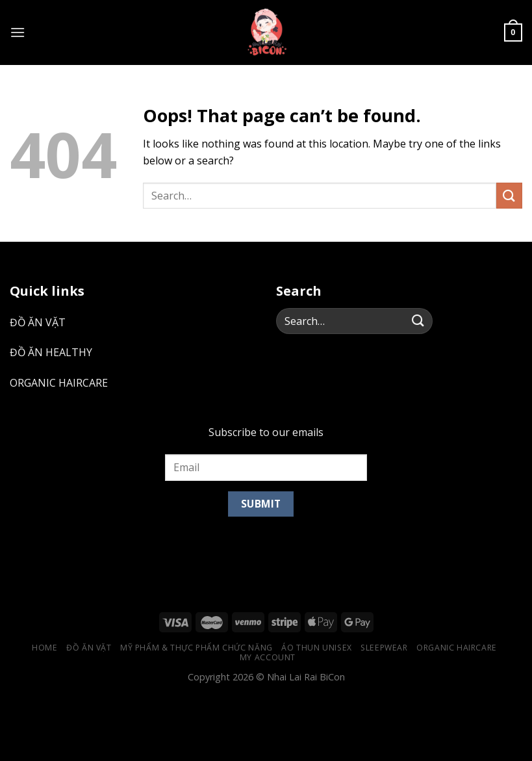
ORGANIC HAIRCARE (59, 383)
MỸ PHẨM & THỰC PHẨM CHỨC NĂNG (196, 648)
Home (44, 648)
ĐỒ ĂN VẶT (89, 648)
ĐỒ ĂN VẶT (38, 322)
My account (268, 657)
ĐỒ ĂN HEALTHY (51, 352)
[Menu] (18, 32)
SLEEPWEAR (384, 648)
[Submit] (509, 195)
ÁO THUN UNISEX (317, 648)
